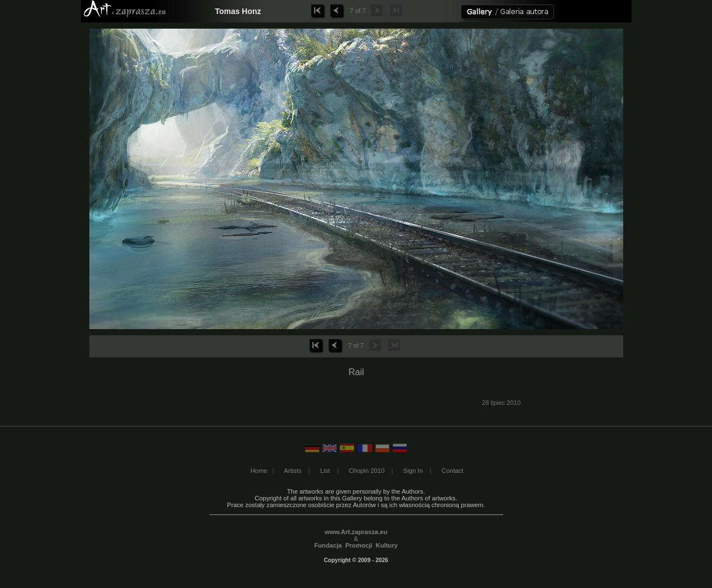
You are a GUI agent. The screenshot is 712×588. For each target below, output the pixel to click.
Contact (453, 471)
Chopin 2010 (367, 471)
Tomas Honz (238, 11)
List (325, 471)
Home (259, 471)
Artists (292, 471)
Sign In (413, 471)
